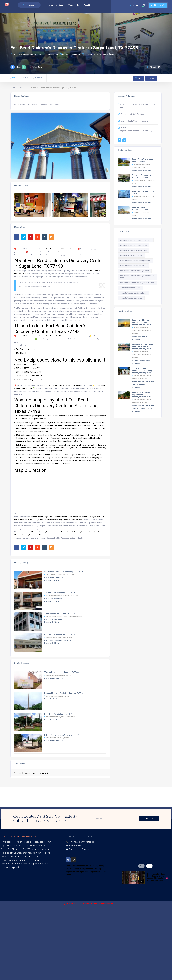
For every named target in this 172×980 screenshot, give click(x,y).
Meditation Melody (84, 866)
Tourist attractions (57, 577)
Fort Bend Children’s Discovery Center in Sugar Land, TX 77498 (39, 336)
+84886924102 (73, 846)
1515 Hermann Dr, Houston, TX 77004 (58, 675)
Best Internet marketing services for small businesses (65, 520)
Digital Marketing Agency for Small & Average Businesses (26, 875)
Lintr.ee (36, 882)
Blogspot (25, 882)
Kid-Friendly (32, 105)
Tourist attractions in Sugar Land (133, 293)
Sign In (134, 5)
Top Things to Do (17, 849)
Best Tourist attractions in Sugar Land (135, 261)
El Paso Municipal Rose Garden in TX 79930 (62, 735)
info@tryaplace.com (88, 849)
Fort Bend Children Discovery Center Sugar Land (137, 277)
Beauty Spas (49, 599)
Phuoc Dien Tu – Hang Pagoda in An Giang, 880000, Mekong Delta (141, 395)
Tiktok (5, 882)
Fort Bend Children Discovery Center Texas (137, 283)
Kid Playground (20, 105)
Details (24, 78)
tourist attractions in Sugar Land (41, 517)
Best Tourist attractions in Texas (133, 266)
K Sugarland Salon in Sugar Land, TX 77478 (62, 634)
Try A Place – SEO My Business (86, 904)
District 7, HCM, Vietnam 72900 (91, 853)
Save (138, 78)
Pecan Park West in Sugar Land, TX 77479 (143, 160)
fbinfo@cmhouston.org (70, 54)
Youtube (14, 882)
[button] (102, 205)
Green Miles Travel (93, 869)
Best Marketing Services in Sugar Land (136, 240)
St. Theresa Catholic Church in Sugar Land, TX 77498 (66, 572)
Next (149, 866)
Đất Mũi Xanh (98, 866)
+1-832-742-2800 (51, 54)
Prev (141, 866)
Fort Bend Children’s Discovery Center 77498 (64, 385)
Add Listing (158, 5)
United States (69, 249)
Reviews (37, 78)
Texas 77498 (59, 249)
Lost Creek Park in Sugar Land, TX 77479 (61, 714)
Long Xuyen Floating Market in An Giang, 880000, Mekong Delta (141, 322)
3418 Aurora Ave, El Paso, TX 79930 (57, 738)
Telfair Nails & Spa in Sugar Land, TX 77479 (62, 593)
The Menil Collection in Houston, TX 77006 (142, 176)
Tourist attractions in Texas (131, 298)
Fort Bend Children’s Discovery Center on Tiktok (41, 532)
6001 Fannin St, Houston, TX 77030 (57, 696)
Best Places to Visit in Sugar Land (134, 250)
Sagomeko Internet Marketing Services (142, 904)
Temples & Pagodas (139, 384)
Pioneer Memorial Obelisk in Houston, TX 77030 (64, 693)
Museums (136, 360)
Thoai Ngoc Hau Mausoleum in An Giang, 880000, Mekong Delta (142, 370)
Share (151, 78)
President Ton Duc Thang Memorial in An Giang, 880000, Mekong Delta (143, 346)
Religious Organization (146, 381)
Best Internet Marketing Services (23, 871)
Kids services (55, 105)
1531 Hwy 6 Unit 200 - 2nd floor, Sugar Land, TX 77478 (63, 616)
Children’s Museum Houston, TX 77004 (140, 208)
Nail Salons (58, 599)
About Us (89, 5)
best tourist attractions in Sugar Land (86, 517)
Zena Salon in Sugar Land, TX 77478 (59, 613)
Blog (79, 5)
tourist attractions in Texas (63, 517)
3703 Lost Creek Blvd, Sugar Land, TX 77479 (60, 717)
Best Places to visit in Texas (131, 255)
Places (22, 88)
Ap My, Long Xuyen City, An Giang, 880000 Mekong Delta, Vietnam (142, 330)
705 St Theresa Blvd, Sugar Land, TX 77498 (59, 575)
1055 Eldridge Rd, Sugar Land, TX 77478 (58, 637)
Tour (140, 336)
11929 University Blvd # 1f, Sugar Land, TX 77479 (61, 596)
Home (50, 5)
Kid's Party (43, 105)
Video (71, 5)
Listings (61, 5)
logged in (28, 773)
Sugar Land (50, 249)
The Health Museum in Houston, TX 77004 (62, 672)
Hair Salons (58, 619)
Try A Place (40, 520)
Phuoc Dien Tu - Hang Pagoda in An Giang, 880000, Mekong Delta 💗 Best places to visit (158, 877)
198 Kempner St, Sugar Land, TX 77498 (26, 54)
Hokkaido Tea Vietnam (75, 869)
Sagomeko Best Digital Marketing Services (83, 872)
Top (13, 78)
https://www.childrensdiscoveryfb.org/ (98, 54)
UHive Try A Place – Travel (29, 886)
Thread (11, 886)
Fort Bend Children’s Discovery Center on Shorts (76, 532)
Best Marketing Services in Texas (133, 245)
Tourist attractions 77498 (130, 288)
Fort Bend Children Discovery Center (135, 271)
